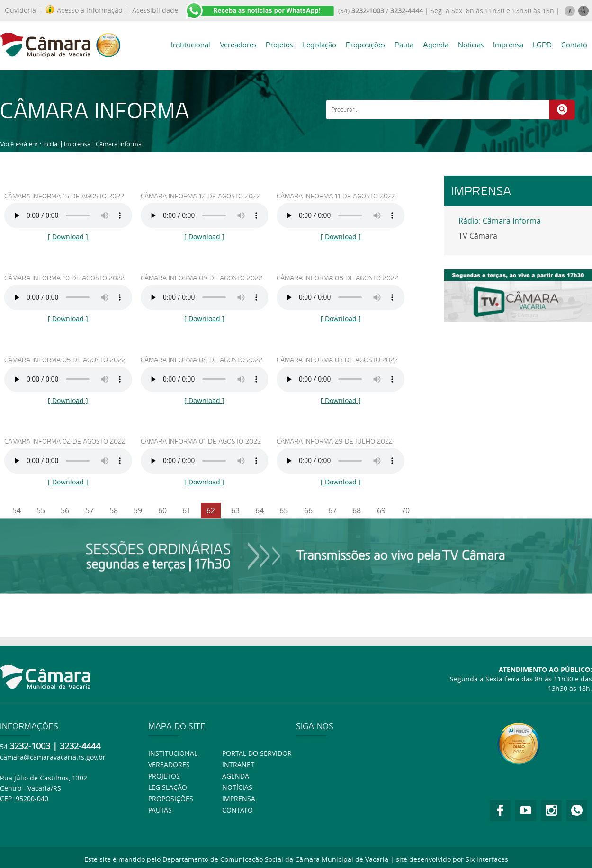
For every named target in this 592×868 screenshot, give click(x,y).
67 (332, 510)
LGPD (542, 45)
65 (284, 510)
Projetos (279, 45)
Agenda (436, 45)
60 (162, 510)
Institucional (191, 45)
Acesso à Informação (84, 10)
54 (17, 510)
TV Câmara (478, 236)
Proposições (365, 45)
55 (41, 510)
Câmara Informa (119, 144)
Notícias (471, 45)
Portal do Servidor (257, 753)
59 (138, 510)
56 (65, 510)
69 (381, 510)
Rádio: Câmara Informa (500, 221)
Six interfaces (487, 859)
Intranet (238, 765)
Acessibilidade (155, 10)
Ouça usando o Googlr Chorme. (68, 215)
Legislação (319, 45)
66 (308, 510)
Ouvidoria (20, 10)
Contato (574, 45)
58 (114, 510)
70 (405, 510)
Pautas (160, 810)
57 (90, 510)
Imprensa (508, 45)
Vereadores (238, 45)
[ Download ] (68, 237)
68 (357, 510)
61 (187, 510)
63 (235, 510)
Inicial (51, 144)
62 (211, 510)
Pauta (404, 45)
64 (260, 510)
